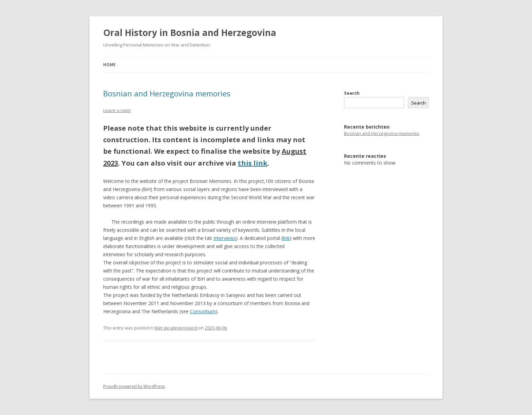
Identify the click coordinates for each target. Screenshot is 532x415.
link (286, 238)
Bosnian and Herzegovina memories (167, 93)
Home (109, 65)
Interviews (225, 238)
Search (352, 93)
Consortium (203, 311)
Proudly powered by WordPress (134, 386)
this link (253, 163)
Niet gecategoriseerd (176, 328)
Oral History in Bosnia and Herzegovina (190, 33)
